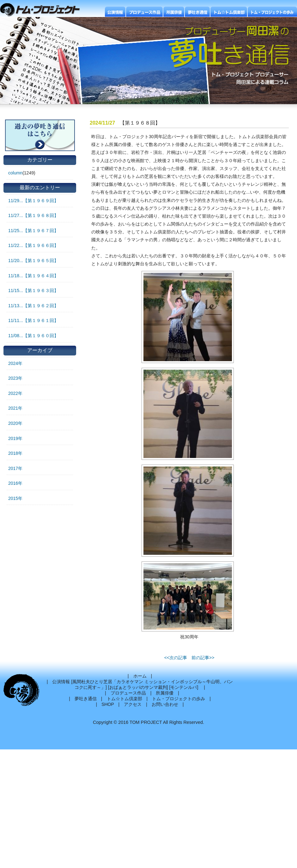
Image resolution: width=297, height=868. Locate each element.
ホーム (140, 676)
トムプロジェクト (42, 10)
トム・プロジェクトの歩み (179, 699)
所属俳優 (165, 693)
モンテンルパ (184, 687)
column (15, 173)
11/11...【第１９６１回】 (33, 320)
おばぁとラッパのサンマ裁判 (138, 687)
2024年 (15, 363)
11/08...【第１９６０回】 (33, 336)
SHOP (108, 704)
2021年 (15, 408)
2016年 (15, 483)
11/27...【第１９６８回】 (33, 215)
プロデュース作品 (128, 693)
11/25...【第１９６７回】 (33, 231)
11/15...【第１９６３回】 (33, 290)
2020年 (15, 423)
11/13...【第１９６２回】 (33, 306)
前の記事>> (203, 658)
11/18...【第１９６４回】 (33, 276)
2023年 (15, 378)
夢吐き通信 (86, 699)
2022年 (15, 393)
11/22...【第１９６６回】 (33, 245)
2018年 (15, 453)
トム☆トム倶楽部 (124, 699)
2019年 (15, 438)
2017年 (15, 468)
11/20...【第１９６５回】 (33, 261)
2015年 (15, 498)
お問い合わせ (165, 704)
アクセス (133, 704)
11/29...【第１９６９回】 (33, 201)
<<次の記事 (176, 658)
